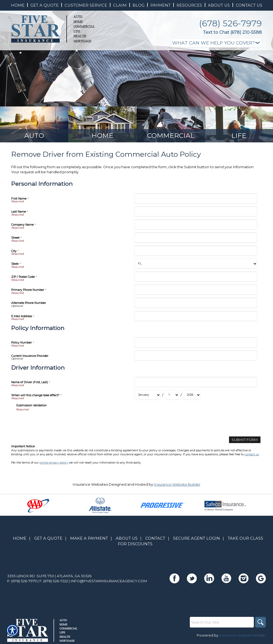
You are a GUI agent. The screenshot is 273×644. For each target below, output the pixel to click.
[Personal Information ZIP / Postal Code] (196, 277)
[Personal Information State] (196, 264)
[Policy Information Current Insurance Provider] (196, 355)
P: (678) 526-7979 (22, 581)
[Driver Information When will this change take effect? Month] (147, 395)
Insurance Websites (90, 484)
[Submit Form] (245, 440)
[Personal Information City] (196, 251)
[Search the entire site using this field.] (222, 622)
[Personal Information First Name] (196, 198)
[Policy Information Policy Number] (196, 342)
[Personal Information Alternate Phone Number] (196, 303)
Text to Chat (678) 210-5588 (232, 32)
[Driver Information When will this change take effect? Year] (192, 395)
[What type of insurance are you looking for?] (216, 43)
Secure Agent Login (196, 538)
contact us (252, 454)
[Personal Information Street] (196, 238)
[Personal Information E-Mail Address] (196, 316)
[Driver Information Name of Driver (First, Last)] (196, 382)
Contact (155, 538)
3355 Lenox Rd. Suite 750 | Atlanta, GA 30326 (49, 576)
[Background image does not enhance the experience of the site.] (34, 124)
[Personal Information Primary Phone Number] (196, 290)
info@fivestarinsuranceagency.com (109, 581)
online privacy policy (54, 463)
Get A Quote (48, 538)
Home (20, 538)
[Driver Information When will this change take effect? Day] (172, 395)
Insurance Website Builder (177, 484)
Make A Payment (89, 538)
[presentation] (57, 422)
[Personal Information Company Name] (196, 224)
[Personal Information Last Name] (196, 211)
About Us (127, 538)
